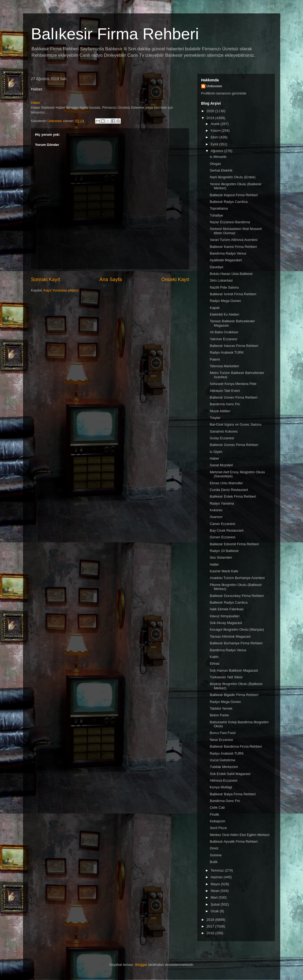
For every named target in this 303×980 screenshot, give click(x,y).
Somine (216, 855)
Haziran (217, 877)
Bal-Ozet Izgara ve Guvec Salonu (236, 424)
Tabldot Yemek (221, 708)
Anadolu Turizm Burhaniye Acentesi (237, 578)
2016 (211, 933)
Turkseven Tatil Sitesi (226, 677)
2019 (211, 118)
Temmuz (218, 870)
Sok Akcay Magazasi (226, 623)
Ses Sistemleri (221, 557)
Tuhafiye (216, 215)
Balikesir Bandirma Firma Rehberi (236, 746)
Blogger (141, 965)
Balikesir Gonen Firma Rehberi (234, 397)
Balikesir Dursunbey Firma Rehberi (237, 596)
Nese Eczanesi (221, 740)
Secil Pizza (218, 828)
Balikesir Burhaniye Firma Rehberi (236, 643)
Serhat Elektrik (221, 170)
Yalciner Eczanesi (223, 339)
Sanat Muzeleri (221, 465)
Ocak (215, 911)
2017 (211, 926)
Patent (215, 359)
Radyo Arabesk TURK (227, 352)
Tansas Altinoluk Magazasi (230, 636)
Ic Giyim (216, 452)
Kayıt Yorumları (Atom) (61, 290)
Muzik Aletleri (220, 411)
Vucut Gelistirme (222, 760)
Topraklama (219, 208)
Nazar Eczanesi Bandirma (230, 222)
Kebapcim (218, 821)
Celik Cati (217, 807)
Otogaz (215, 164)
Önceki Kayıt (175, 279)
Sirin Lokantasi (221, 280)
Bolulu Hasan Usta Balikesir (231, 274)
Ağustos (217, 151)
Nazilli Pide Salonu (224, 287)
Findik (214, 814)
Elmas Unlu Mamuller (226, 483)
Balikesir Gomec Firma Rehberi (234, 445)
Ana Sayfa (111, 279)
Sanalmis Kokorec (224, 431)
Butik (214, 862)
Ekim (215, 137)
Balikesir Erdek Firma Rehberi (233, 496)
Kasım (216, 130)
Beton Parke (219, 715)
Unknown (214, 86)
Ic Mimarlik (218, 157)
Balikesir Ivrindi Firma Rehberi (233, 294)
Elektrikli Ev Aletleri (225, 314)
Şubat (216, 904)
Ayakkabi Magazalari (226, 260)
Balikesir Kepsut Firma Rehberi (234, 195)
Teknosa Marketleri (224, 366)
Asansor (216, 517)
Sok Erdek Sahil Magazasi (230, 774)
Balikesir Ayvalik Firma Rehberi (234, 841)
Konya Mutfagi (221, 787)
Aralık (216, 124)
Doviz (214, 848)
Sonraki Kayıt (46, 279)
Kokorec (216, 510)
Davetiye (217, 267)
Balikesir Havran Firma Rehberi (234, 346)
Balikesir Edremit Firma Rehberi (234, 544)
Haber (36, 103)
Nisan (216, 891)
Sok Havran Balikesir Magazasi (234, 670)
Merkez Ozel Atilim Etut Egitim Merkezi (240, 835)
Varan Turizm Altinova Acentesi (234, 240)
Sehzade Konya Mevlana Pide (233, 384)
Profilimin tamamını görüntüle (224, 93)
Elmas (215, 663)
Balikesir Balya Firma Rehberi (233, 794)
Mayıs (216, 884)
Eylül (215, 144)
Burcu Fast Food (223, 733)
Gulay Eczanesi (222, 438)
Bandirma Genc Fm (225, 404)
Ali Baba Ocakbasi (224, 332)
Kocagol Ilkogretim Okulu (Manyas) (237, 629)
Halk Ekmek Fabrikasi (227, 609)
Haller (214, 564)
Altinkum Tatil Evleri (225, 391)
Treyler (215, 418)
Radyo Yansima (222, 503)
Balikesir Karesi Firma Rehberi (233, 247)
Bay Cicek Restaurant (227, 530)
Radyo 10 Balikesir (224, 551)
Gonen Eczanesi (222, 537)
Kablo (214, 657)
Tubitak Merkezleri (224, 767)
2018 (211, 920)
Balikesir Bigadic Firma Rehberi (234, 695)
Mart (215, 897)
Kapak (215, 308)
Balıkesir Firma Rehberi (115, 34)
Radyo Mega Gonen (225, 301)
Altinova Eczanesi (224, 780)
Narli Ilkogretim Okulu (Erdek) (233, 177)
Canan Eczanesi (222, 524)
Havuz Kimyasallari (225, 616)
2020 (211, 111)
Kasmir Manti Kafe (224, 571)
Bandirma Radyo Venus (228, 253)
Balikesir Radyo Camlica (229, 202)
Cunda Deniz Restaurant (229, 490)
